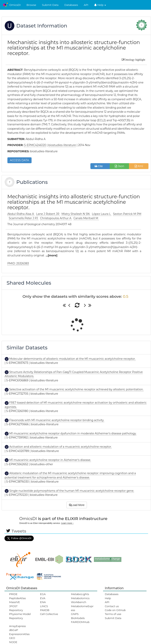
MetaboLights (80, 594)
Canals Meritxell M (86, 218)
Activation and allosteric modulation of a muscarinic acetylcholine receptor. (60, 447)
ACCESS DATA (19, 160)
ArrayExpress (18, 626)
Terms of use (113, 614)
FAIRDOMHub (80, 622)
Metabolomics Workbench (80, 600)
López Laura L (102, 214)
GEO (12, 638)
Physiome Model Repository (20, 616)
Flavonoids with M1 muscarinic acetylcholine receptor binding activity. (56, 420)
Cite (100, 166)
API (86, 5)
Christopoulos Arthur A (56, 218)
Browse (31, 5)
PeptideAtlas (17, 598)
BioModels (78, 618)
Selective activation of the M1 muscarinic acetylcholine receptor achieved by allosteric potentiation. (76, 389)
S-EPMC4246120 (35, 145)
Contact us (112, 606)
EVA (43, 598)
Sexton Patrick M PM (127, 214)
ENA (43, 602)
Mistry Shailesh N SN (76, 214)
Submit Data (50, 5)
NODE (13, 642)
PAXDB (45, 610)
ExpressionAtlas (19, 634)
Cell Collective (49, 614)
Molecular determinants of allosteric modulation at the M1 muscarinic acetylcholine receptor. (72, 359)
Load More (77, 505)
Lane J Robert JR (48, 214)
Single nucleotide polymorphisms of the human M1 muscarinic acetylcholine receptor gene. (71, 491)
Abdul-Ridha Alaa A (21, 214)
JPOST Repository (16, 608)
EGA (43, 594)
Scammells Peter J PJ (24, 218)
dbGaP (14, 630)
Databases (71, 5)
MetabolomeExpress (82, 608)
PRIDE (13, 594)
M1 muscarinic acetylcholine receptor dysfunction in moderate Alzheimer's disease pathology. (73, 433)
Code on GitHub (115, 610)
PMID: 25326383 (18, 263)
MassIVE (15, 602)
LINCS (44, 606)
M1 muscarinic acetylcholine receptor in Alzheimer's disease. (50, 460)
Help (100, 5)
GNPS (75, 614)
